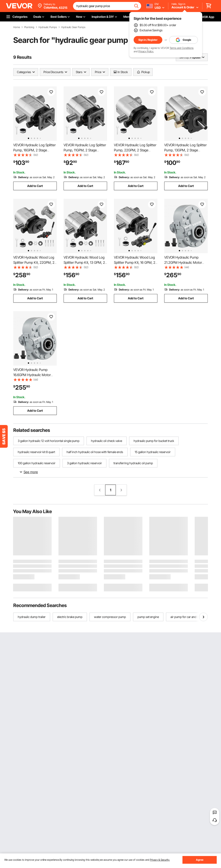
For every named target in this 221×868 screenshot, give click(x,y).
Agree (200, 860)
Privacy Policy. (146, 51)
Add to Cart (35, 186)
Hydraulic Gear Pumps (73, 27)
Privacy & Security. (160, 860)
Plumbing (29, 27)
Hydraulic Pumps (48, 27)
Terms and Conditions (182, 48)
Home (17, 27)
